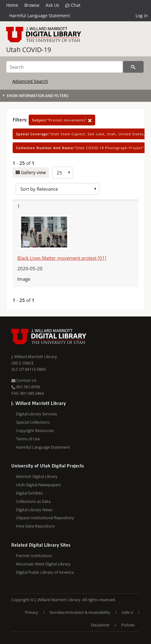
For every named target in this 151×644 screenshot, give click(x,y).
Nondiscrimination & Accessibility (80, 612)
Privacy (32, 612)
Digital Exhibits (29, 493)
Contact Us (24, 380)
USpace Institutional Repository (45, 518)
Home (12, 5)
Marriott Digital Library (37, 476)
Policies (128, 625)
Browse (32, 5)
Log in (142, 16)
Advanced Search (30, 81)
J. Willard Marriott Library (34, 357)
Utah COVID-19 (29, 50)
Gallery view (33, 172)
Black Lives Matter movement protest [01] (62, 258)
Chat (73, 5)
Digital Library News (34, 510)
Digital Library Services (37, 414)
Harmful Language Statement (40, 16)
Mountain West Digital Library (43, 564)
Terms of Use (28, 439)
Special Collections (33, 422)
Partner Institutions (34, 556)
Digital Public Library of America (45, 572)
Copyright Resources (35, 430)
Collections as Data (33, 501)
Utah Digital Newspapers (39, 485)
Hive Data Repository (35, 526)
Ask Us (52, 5)
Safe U (127, 612)
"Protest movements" (62, 120)
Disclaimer (100, 625)
